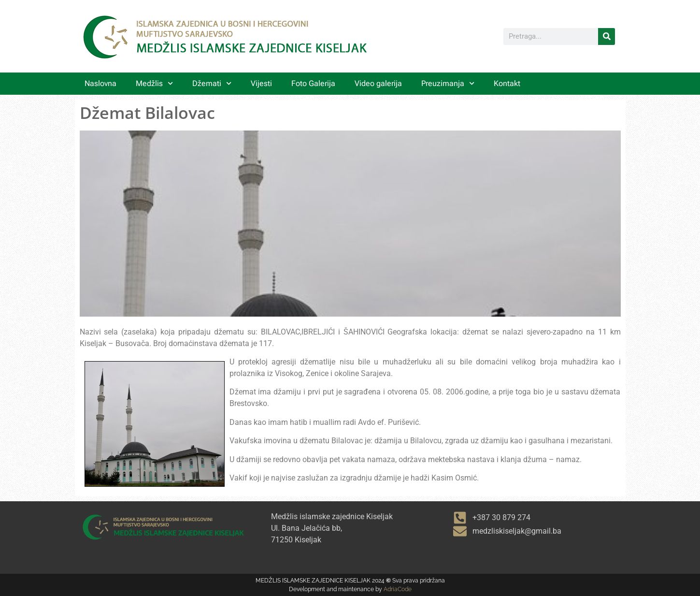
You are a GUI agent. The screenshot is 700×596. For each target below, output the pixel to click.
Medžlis (154, 83)
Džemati (212, 83)
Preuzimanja (448, 83)
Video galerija (378, 83)
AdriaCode (398, 589)
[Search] (607, 36)
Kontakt (507, 83)
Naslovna (100, 83)
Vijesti (261, 83)
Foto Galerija (313, 83)
